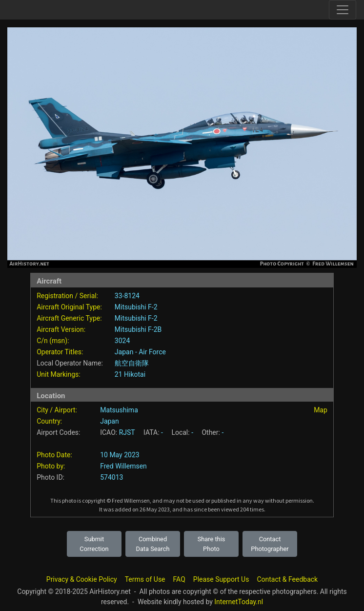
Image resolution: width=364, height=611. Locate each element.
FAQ (179, 579)
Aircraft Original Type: (69, 307)
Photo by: (51, 466)
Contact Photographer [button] (270, 544)
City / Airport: (57, 410)
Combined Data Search (153, 544)
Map (321, 410)
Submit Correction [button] (94, 544)
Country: (49, 421)
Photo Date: (54, 455)
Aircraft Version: (61, 329)
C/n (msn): (53, 341)
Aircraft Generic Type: (69, 318)
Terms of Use (145, 579)
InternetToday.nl (239, 602)
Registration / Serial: (67, 296)
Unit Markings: (59, 374)
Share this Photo (212, 544)
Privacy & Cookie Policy (82, 579)
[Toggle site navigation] (343, 10)
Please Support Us (221, 579)
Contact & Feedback (287, 579)
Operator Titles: (60, 352)
